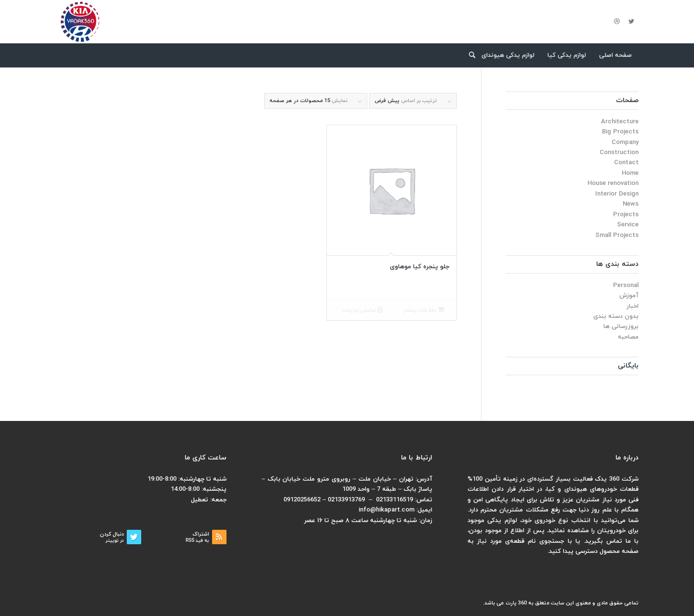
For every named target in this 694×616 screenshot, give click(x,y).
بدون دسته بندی (616, 316)
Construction (619, 153)
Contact (626, 163)
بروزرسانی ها (621, 327)
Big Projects (620, 132)
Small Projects (617, 236)
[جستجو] (469, 55)
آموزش (629, 296)
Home (630, 173)
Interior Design (617, 194)
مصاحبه (628, 337)
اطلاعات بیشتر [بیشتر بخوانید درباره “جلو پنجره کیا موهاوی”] (424, 310)
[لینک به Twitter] (631, 22)
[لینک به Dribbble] (617, 22)
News (631, 204)
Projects (626, 215)
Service (628, 225)
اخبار (633, 306)
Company (625, 143)
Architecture (620, 122)
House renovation (613, 183)
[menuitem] (616, 55)
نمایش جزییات (362, 310)
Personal (626, 286)
